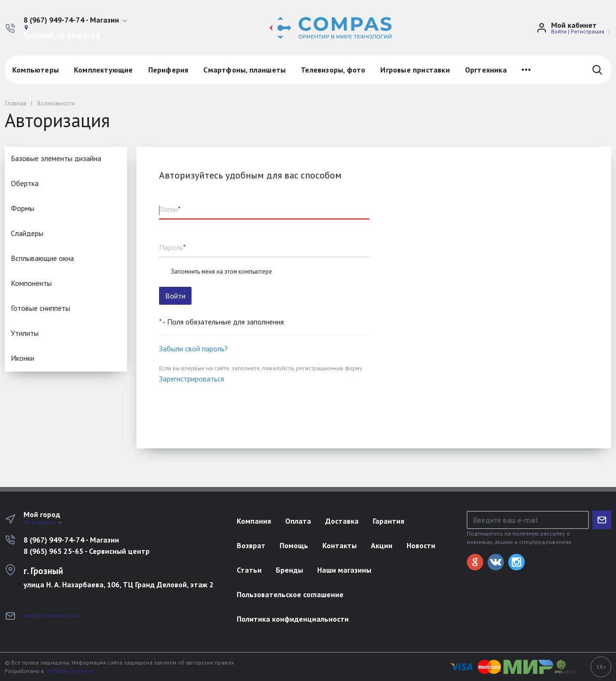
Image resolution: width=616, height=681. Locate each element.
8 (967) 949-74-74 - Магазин (71, 540)
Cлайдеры (27, 233)
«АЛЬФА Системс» (69, 671)
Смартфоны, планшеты (244, 70)
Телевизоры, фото (333, 70)
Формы (23, 208)
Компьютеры (36, 70)
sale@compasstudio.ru (54, 615)
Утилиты (25, 333)
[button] (76, 20)
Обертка (25, 183)
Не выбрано (43, 522)
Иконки (23, 358)
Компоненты (31, 283)
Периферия (168, 70)
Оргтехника (486, 70)
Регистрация (588, 31)
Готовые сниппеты (40, 308)
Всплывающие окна (42, 258)
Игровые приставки (415, 70)
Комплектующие (104, 70)
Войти (559, 31)
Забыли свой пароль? (193, 349)
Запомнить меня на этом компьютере (221, 272)
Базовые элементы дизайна (56, 158)
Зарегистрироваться (192, 379)
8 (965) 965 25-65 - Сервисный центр (87, 551)
